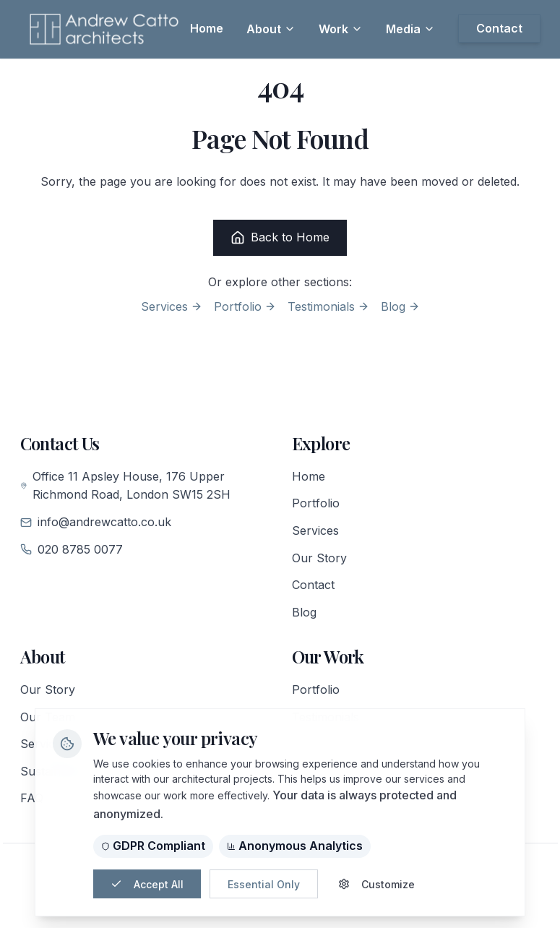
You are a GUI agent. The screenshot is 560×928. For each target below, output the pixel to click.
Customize (376, 884)
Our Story (319, 558)
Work (341, 29)
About (271, 29)
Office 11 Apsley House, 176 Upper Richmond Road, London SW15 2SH (126, 486)
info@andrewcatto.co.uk (96, 522)
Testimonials (328, 306)
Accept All (147, 884)
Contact (313, 585)
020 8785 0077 (72, 549)
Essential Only (264, 884)
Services (172, 306)
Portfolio (245, 306)
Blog (400, 306)
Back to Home (280, 237)
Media (410, 29)
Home (309, 476)
